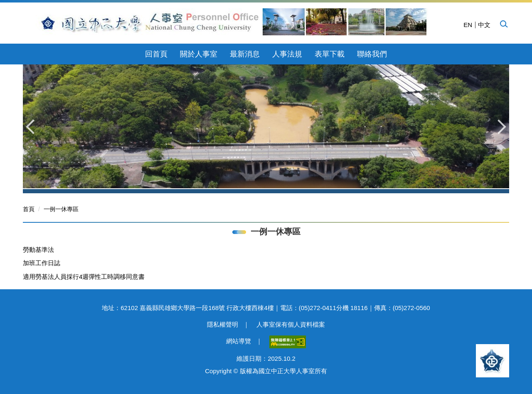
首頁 (29, 209)
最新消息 (245, 54)
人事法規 (287, 54)
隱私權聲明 (223, 324)
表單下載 (330, 54)
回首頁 (156, 54)
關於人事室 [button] (199, 54)
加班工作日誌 (42, 263)
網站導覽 (239, 341)
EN (468, 25)
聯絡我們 (372, 54)
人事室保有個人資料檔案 (291, 324)
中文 (484, 25)
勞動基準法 (38, 250)
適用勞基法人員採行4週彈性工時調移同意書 (84, 277)
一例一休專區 (61, 209)
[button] (503, 24)
